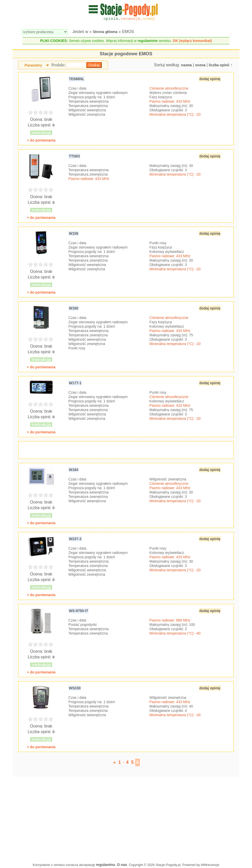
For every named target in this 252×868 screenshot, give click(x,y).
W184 (74, 470)
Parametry (33, 65)
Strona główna (105, 32)
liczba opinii (219, 65)
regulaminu (105, 865)
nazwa (186, 65)
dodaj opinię (210, 79)
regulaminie (148, 41)
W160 (74, 308)
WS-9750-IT (79, 611)
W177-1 (75, 383)
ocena (200, 65)
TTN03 (75, 156)
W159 (74, 233)
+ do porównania (41, 140)
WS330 (75, 688)
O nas (122, 865)
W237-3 (75, 539)
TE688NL (77, 79)
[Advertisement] (126, 818)
